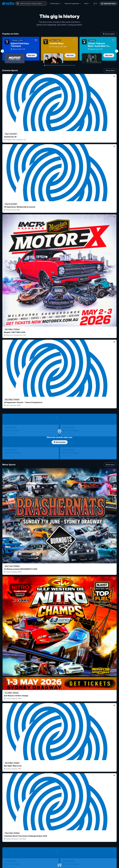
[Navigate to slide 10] (59, 65)
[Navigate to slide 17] (70, 65)
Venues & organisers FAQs (54, 865)
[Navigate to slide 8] (56, 65)
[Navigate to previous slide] (2, 51)
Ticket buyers (55, 3)
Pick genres (59, 557)
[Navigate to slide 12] (62, 65)
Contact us (102, 864)
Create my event (51, 862)
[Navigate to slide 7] (54, 65)
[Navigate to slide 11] (60, 65)
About (100, 858)
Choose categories (59, 421)
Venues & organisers (72, 3)
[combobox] (31, 4)
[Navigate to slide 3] (48, 65)
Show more (110, 70)
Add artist (59, 237)
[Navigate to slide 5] (51, 65)
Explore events (11, 859)
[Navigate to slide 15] (67, 65)
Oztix (86, 3)
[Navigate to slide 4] (49, 65)
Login (68, 854)
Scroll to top (59, 829)
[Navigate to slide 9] (57, 65)
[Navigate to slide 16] (68, 65)
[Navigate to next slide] (117, 51)
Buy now (32, 55)
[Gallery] (59, 51)
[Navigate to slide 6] (52, 65)
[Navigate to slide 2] (46, 65)
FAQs (100, 861)
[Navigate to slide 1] (45, 65)
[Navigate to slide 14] (65, 65)
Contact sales (80, 854)
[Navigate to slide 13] (63, 65)
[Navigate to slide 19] (73, 65)
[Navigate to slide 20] (74, 65)
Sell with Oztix (108, 4)
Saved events (10, 862)
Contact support (26, 854)
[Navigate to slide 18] (71, 65)
